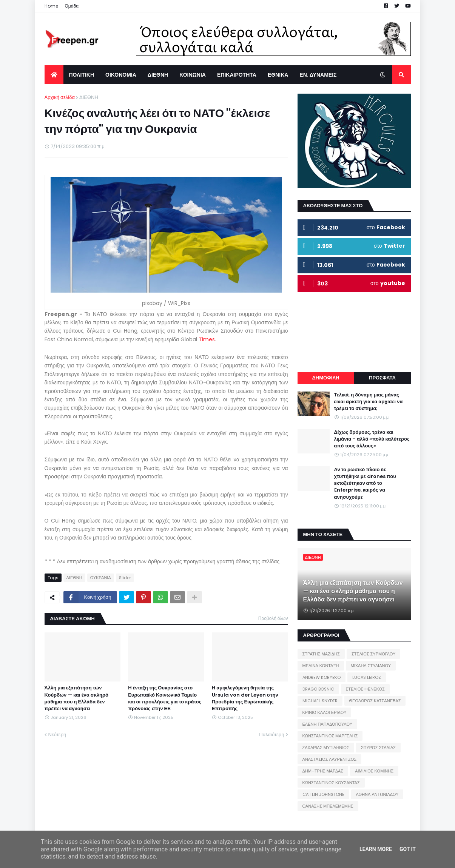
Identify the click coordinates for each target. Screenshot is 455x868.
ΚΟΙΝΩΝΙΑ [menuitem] (193, 75)
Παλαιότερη (271, 735)
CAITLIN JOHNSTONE (323, 794)
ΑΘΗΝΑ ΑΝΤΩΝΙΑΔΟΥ (377, 794)
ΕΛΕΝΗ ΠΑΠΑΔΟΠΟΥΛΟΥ (327, 724)
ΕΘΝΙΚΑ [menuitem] (278, 75)
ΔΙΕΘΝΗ (89, 97)
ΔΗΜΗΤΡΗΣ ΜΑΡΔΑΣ (323, 771)
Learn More (376, 849)
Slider (125, 578)
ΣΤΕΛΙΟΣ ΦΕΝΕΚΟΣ (365, 689)
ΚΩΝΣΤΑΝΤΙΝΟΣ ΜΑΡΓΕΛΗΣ (330, 736)
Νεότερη (57, 735)
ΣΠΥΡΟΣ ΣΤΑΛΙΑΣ (378, 748)
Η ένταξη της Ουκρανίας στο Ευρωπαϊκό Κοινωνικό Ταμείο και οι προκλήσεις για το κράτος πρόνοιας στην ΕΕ (165, 698)
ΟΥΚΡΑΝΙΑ (101, 578)
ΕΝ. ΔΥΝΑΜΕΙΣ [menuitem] (318, 75)
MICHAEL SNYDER (320, 701)
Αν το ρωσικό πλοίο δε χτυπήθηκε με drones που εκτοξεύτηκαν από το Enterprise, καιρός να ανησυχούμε (365, 483)
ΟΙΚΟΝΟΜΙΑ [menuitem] (121, 75)
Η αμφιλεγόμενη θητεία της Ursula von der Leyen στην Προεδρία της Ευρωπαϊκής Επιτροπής (245, 698)
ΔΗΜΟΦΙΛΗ (325, 378)
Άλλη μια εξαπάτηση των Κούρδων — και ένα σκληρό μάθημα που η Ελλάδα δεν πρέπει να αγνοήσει (77, 698)
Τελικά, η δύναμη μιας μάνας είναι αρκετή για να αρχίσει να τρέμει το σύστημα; (369, 402)
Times (207, 339)
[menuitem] (54, 75)
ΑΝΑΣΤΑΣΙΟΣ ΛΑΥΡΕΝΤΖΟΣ (330, 759)
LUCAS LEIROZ (367, 677)
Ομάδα (72, 6)
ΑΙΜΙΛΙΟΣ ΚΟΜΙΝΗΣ (374, 771)
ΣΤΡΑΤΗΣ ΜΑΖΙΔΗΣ (321, 654)
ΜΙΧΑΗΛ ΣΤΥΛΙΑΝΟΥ (371, 666)
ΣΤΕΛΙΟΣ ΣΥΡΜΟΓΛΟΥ (374, 654)
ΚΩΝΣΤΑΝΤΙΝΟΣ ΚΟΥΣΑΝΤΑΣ (331, 783)
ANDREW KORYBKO (322, 677)
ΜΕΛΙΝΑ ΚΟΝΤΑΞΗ (321, 666)
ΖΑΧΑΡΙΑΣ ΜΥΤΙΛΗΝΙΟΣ (326, 748)
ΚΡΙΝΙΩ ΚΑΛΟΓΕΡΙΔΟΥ (325, 712)
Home (51, 6)
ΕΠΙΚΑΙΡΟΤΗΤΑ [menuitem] (237, 75)
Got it (408, 849)
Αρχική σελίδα (60, 97)
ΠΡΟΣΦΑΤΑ (382, 378)
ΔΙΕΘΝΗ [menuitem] (158, 75)
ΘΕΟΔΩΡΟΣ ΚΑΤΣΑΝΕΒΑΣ (375, 701)
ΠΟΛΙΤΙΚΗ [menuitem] (82, 75)
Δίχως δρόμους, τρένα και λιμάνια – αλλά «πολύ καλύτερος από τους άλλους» (372, 439)
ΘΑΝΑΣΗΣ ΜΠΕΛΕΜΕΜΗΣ (328, 806)
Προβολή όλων (273, 618)
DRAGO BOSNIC (318, 689)
